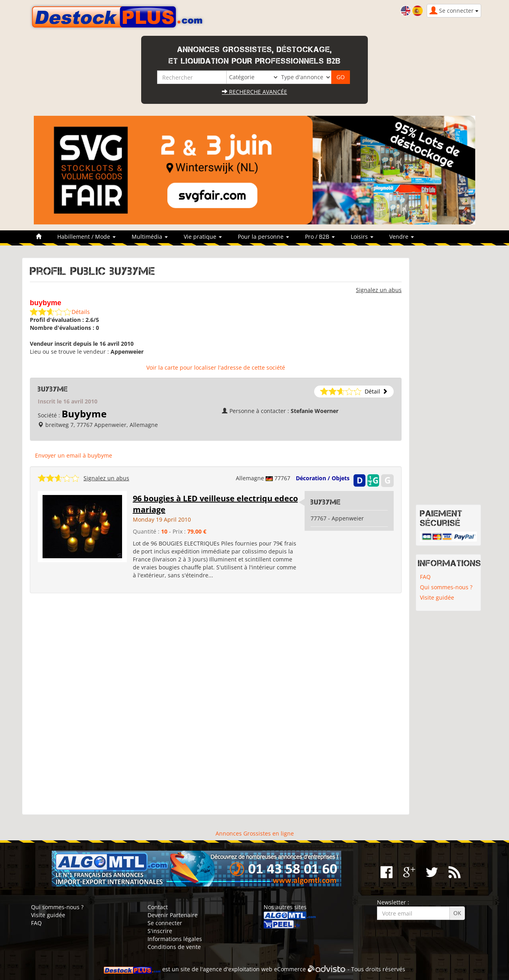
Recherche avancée (254, 92)
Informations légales (175, 939)
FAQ (425, 577)
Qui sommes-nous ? (446, 587)
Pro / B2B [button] (320, 237)
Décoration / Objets (323, 478)
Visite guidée (437, 597)
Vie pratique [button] (203, 237)
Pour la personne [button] (263, 237)
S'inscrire (160, 931)
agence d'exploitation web (238, 969)
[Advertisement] (216, 704)
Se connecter (165, 923)
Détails (81, 312)
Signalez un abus (379, 290)
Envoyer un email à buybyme (74, 455)
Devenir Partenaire (173, 915)
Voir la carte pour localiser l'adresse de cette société (216, 367)
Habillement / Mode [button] (86, 237)
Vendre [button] (402, 237)
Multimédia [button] (150, 237)
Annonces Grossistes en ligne (255, 833)
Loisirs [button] (362, 237)
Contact (158, 907)
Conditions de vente (174, 947)
